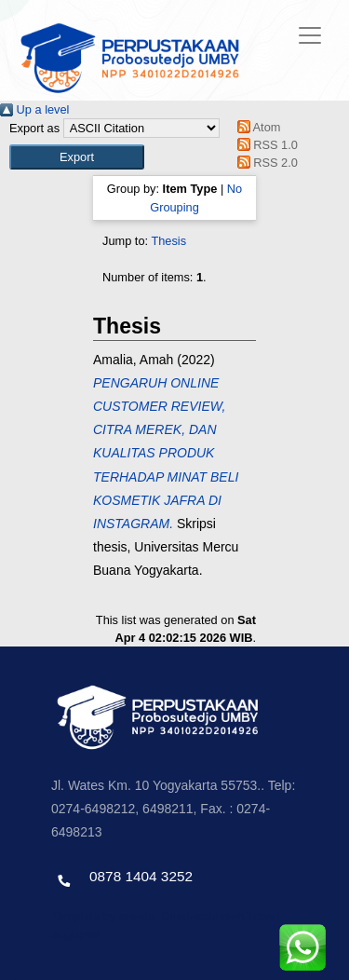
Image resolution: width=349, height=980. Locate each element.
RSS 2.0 (264, 163)
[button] (77, 157)
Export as (34, 128)
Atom (255, 127)
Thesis (168, 241)
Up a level (34, 109)
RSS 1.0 (264, 145)
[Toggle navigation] (310, 35)
